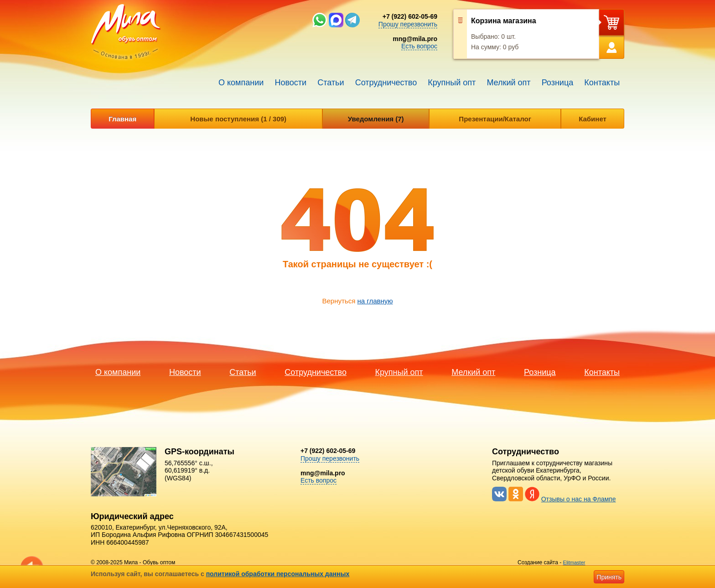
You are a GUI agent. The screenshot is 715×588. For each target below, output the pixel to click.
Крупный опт (452, 83)
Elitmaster (574, 562)
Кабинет (593, 119)
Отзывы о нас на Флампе (579, 499)
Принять (609, 577)
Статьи (331, 83)
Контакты (602, 83)
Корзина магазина (504, 21)
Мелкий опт (508, 83)
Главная (122, 119)
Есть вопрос (419, 46)
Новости (290, 83)
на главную (375, 301)
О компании (241, 83)
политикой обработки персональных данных (278, 574)
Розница (558, 83)
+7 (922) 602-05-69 (410, 16)
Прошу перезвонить (408, 24)
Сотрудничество (386, 83)
